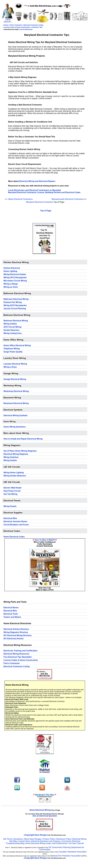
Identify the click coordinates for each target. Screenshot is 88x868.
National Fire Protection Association (66, 856)
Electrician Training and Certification (20, 651)
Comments (66, 841)
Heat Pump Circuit (12, 491)
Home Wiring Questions (15, 427)
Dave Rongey (41, 835)
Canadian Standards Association (73, 852)
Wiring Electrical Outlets (15, 274)
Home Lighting (10, 271)
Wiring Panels (10, 506)
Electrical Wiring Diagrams (16, 454)
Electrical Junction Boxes (15, 521)
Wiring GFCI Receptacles (15, 278)
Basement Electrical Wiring (16, 403)
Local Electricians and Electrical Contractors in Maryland (35, 190)
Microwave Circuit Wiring (15, 281)
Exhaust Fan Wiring (13, 302)
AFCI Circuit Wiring (12, 327)
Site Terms (8, 839)
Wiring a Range (11, 284)
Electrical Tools (11, 614)
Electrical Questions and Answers (46, 841)
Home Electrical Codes (14, 537)
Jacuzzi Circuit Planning (15, 309)
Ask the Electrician (26, 29)
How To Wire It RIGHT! (45, 540)
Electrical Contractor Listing (33, 25)
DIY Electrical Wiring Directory (18, 635)
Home (6, 25)
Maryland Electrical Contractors (40, 202)
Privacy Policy (49, 839)
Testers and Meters (12, 617)
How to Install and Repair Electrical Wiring (23, 439)
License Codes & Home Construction (17, 27)
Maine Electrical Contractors (20, 199)
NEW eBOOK (7, 21)
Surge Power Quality (13, 352)
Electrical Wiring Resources (16, 654)
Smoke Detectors (12, 330)
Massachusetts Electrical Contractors (68, 199)
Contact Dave (24, 841)
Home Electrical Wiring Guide (38, 843)
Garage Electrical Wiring (15, 379)
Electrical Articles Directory (16, 629)
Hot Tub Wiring (10, 494)
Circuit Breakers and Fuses (16, 525)
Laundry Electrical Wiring (15, 364)
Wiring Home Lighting (14, 473)
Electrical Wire (10, 518)
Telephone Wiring (12, 349)
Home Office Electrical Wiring (17, 345)
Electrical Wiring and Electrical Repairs (37, 181)
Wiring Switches (11, 457)
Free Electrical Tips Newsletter (18, 657)
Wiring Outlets (10, 324)
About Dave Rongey (33, 839)
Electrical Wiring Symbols (15, 415)
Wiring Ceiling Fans (13, 333)
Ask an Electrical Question (45, 816)
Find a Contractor (16, 25)
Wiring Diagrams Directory (16, 632)
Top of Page (46, 211)
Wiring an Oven (11, 287)
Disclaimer (18, 839)
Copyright (30, 835)
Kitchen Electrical (12, 268)
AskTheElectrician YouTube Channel (68, 843)
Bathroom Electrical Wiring (16, 299)
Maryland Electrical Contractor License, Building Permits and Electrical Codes (44, 192)
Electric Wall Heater (13, 488)
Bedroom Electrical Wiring (16, 321)
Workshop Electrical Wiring (16, 391)
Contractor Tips (37, 27)
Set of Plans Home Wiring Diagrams (20, 451)
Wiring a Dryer (10, 367)
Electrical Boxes (11, 608)
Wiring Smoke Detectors (15, 476)
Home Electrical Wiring (40, 810)
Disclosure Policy (64, 839)
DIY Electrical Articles (14, 639)
